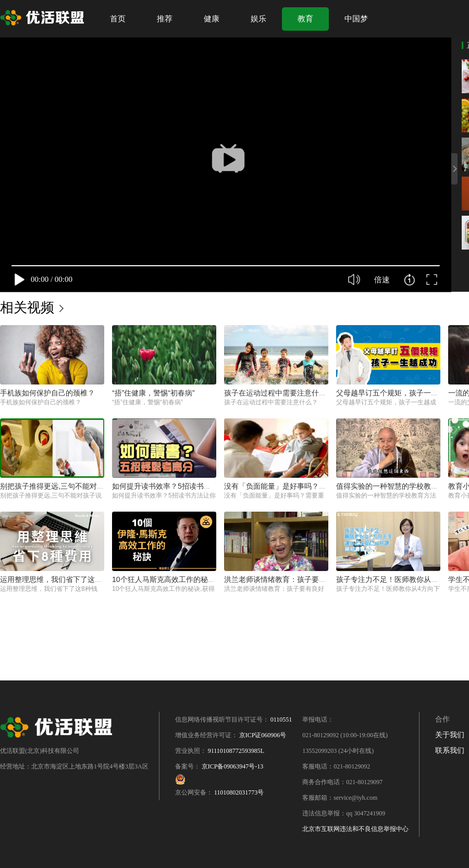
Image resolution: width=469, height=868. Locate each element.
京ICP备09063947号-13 (233, 766)
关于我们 (450, 735)
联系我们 (450, 751)
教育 (305, 19)
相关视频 (27, 308)
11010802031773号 (239, 792)
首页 (118, 19)
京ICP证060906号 (263, 735)
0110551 (281, 720)
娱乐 (258, 19)
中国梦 (356, 19)
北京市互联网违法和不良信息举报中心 (355, 829)
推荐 (165, 19)
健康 (212, 19)
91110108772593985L (236, 751)
